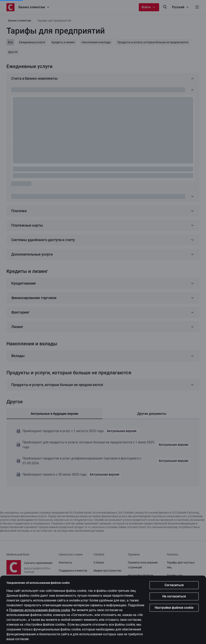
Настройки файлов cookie (174, 626)
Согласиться (174, 603)
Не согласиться (174, 614)
